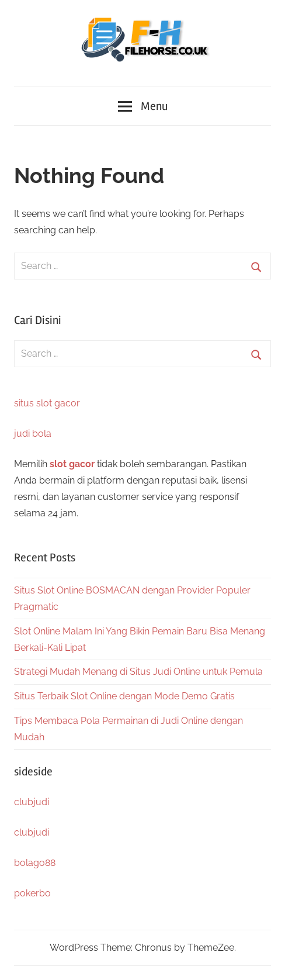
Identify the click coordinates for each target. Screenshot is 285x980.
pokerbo (32, 893)
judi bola (33, 434)
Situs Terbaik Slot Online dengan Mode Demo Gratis (124, 696)
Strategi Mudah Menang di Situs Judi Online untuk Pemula (138, 672)
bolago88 (35, 863)
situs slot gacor (47, 403)
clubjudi (32, 802)
